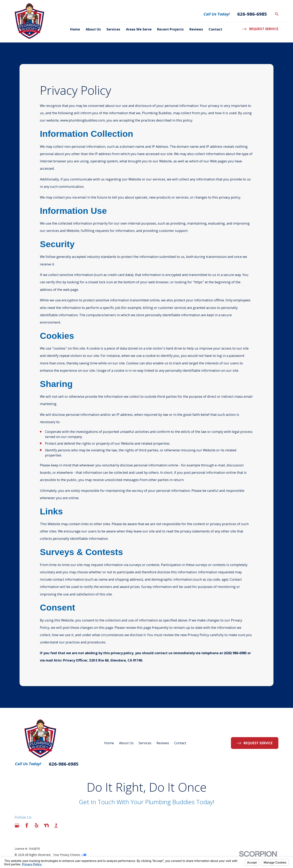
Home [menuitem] (75, 29)
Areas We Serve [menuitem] (139, 29)
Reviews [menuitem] (196, 29)
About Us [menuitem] (93, 29)
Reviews (163, 743)
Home (109, 743)
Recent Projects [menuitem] (170, 29)
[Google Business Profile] (17, 825)
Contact (180, 743)
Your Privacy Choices (70, 855)
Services (145, 743)
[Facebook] (27, 825)
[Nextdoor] (46, 825)
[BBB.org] (56, 825)
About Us (126, 743)
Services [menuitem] (113, 29)
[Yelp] (37, 825)
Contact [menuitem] (215, 29)
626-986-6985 (252, 14)
